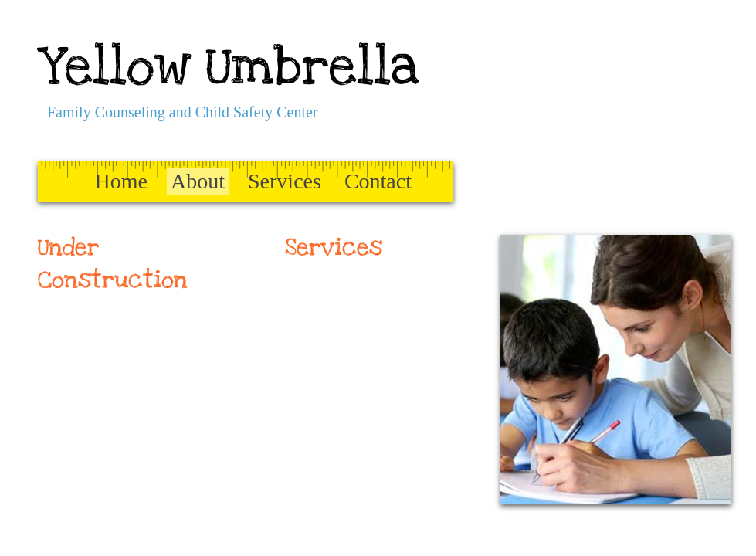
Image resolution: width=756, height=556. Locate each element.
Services (285, 181)
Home (121, 181)
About (198, 181)
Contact (378, 181)
